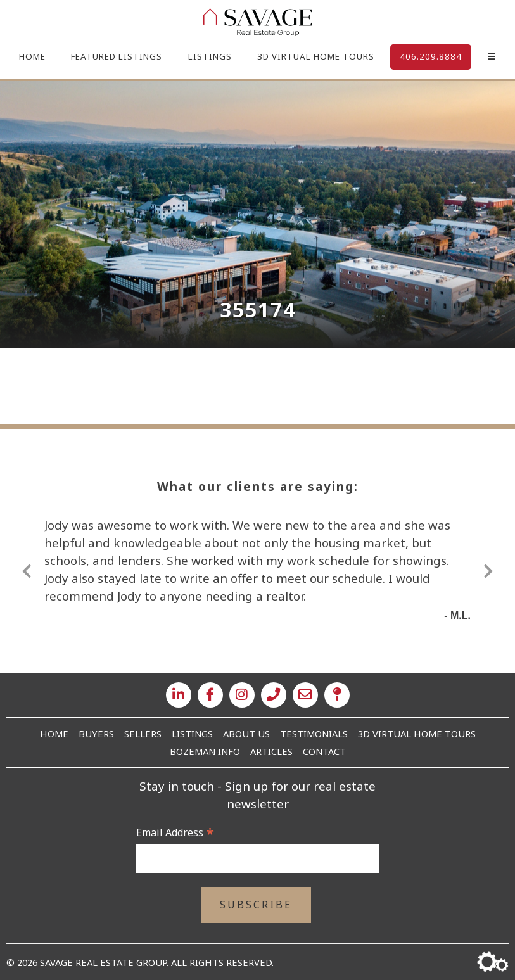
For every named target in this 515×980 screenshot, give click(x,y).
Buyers (96, 734)
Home (32, 56)
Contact (324, 751)
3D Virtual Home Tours (316, 56)
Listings (210, 56)
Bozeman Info (205, 751)
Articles (271, 751)
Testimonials (314, 734)
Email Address (175, 832)
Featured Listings (117, 56)
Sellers (143, 734)
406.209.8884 (431, 56)
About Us (246, 734)
